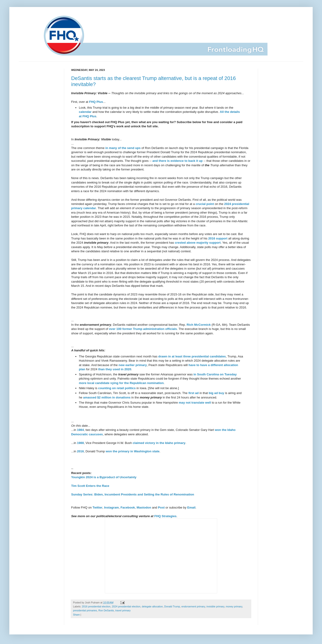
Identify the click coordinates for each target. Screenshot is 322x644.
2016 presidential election (96, 606)
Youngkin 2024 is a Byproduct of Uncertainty (104, 477)
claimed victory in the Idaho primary (159, 443)
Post (161, 507)
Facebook (128, 507)
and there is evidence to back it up (177, 161)
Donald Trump (172, 606)
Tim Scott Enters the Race (90, 486)
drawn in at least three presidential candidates (192, 356)
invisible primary (215, 606)
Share (76, 615)
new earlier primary (133, 365)
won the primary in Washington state (133, 451)
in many (111, 148)
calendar (85, 112)
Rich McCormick (199, 325)
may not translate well (195, 403)
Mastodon (144, 507)
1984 (80, 430)
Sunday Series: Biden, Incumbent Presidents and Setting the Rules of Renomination (133, 494)
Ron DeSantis (106, 610)
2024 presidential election (126, 606)
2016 (80, 451)
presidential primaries (85, 610)
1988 (80, 443)
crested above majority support (198, 243)
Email (191, 507)
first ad (193, 393)
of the (122, 148)
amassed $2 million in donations (107, 397)
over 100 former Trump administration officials (143, 329)
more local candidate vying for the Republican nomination (121, 383)
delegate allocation (152, 606)
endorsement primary (193, 606)
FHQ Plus (96, 102)
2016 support (218, 238)
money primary (234, 606)
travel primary (123, 610)
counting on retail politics (117, 388)
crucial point (205, 204)
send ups (134, 148)
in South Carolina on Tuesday (215, 374)
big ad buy (217, 393)
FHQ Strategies (165, 516)
